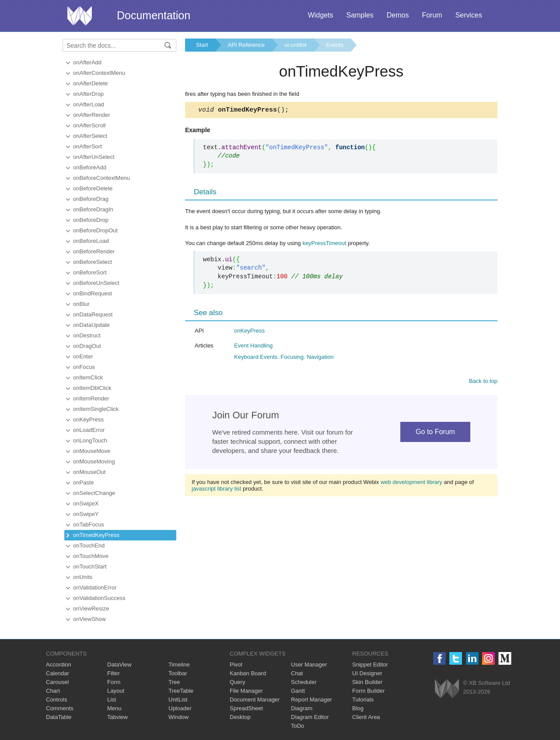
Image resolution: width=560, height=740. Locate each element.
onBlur (81, 304)
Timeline (179, 665)
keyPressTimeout (324, 244)
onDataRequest (93, 314)
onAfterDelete (91, 83)
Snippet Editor (370, 665)
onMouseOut (89, 472)
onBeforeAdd (90, 167)
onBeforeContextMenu (101, 178)
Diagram (302, 708)
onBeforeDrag (91, 199)
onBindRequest (93, 293)
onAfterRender (92, 115)
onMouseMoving (94, 461)
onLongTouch (90, 440)
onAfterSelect (90, 136)
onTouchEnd (89, 545)
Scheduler (304, 682)
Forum (432, 15)
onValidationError (95, 587)
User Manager (309, 665)
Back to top (483, 382)
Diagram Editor (310, 717)
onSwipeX (86, 503)
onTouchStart (90, 566)
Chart (53, 691)
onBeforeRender (94, 251)
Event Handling (253, 347)
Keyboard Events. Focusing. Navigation (284, 358)
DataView (119, 665)
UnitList (178, 700)
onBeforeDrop (91, 220)
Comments (60, 708)
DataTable (59, 717)
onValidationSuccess (99, 598)
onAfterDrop (88, 94)
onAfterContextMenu (99, 73)
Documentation (154, 15)
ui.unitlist (296, 45)
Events (335, 45)
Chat (297, 673)
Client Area (366, 717)
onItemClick (88, 377)
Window (178, 717)
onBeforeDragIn (93, 209)
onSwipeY (86, 514)
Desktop (240, 717)
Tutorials (363, 700)
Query (237, 682)
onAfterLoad (89, 104)
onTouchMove (91, 556)
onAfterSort (87, 146)
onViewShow (89, 619)
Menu (114, 708)
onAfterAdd (87, 62)
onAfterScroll (89, 125)
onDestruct (87, 335)
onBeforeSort (90, 272)
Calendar (58, 673)
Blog (358, 708)
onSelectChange (94, 493)
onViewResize (91, 608)
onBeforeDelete (93, 188)
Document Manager (255, 700)
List (112, 700)
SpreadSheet (246, 708)
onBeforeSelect (93, 262)
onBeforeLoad (91, 241)
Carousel (57, 682)
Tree (174, 682)
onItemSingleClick (96, 409)
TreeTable (181, 691)
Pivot (236, 665)
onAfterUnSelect (94, 157)
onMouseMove (92, 451)
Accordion (59, 665)
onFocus (84, 367)
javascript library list (216, 490)
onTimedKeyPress (96, 535)
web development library (411, 483)
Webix (447, 689)
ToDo (297, 726)
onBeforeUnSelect (96, 283)
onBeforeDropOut (95, 230)
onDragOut (87, 346)
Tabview (117, 717)
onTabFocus (89, 524)
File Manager (246, 691)
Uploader (180, 708)
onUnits (83, 577)
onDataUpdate (91, 325)
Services (469, 15)
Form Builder (368, 691)
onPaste (84, 482)
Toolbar (178, 673)
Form (114, 682)
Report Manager (311, 700)
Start (202, 45)
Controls (56, 700)
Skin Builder (367, 682)
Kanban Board (248, 673)
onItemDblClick (92, 388)
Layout (116, 691)
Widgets (321, 15)
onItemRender (91, 398)
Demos (398, 15)
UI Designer (367, 673)
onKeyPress (88, 419)
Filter (114, 673)
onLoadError (89, 430)
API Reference (246, 45)
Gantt (298, 691)
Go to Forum (435, 433)
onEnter (83, 356)
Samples (360, 15)
